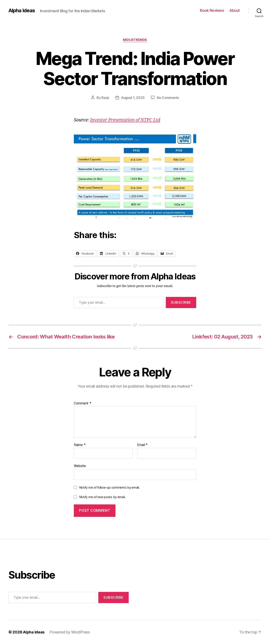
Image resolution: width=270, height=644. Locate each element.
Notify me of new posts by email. (102, 497)
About (235, 10)
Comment (83, 403)
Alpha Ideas (22, 11)
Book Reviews (212, 10)
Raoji (105, 98)
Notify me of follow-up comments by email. (109, 487)
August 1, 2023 (133, 98)
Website (80, 466)
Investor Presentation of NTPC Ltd (125, 120)
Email (142, 445)
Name (80, 445)
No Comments (168, 98)
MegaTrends (135, 40)
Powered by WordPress (70, 632)
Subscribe (181, 302)
